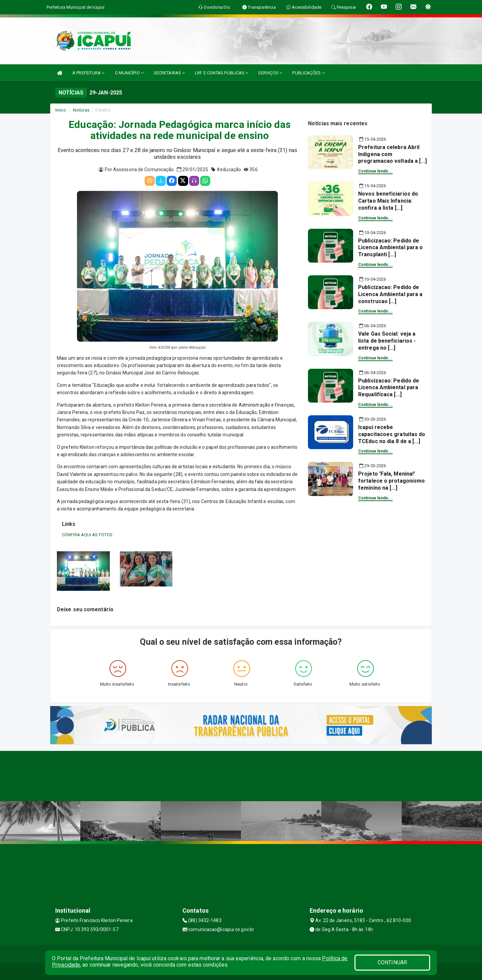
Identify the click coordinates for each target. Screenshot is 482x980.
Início (61, 110)
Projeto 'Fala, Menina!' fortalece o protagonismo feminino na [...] (391, 481)
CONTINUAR (392, 962)
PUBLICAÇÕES (308, 73)
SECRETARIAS (169, 73)
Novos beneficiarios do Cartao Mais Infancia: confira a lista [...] (388, 201)
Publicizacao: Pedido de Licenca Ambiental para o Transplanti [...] (390, 248)
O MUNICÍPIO (129, 73)
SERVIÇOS (270, 73)
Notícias (81, 110)
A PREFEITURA (88, 73)
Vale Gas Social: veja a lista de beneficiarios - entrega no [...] (387, 341)
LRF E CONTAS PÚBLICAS (221, 73)
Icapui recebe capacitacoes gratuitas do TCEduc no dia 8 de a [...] (392, 434)
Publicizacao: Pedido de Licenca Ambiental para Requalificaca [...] (389, 388)
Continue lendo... (375, 171)
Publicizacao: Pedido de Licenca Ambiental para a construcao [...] (390, 294)
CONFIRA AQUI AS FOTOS (87, 535)
